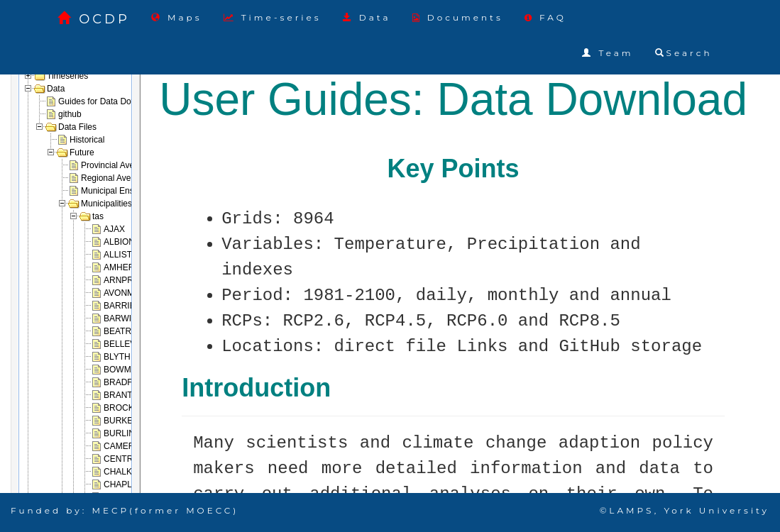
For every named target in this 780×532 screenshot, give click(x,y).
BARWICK (123, 318)
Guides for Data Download (108, 101)
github (70, 114)
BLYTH (117, 357)
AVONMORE (128, 293)
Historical (87, 140)
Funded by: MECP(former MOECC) (125, 510)
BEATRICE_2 (129, 331)
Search (684, 53)
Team (608, 53)
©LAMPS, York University (685, 510)
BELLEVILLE (128, 344)
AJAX (114, 229)
